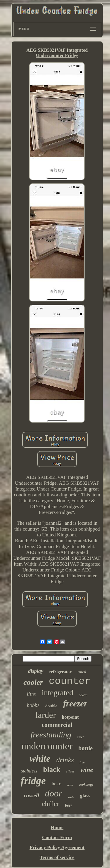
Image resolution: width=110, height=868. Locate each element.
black (52, 769)
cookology (86, 784)
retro (70, 785)
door (54, 793)
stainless (29, 771)
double (51, 706)
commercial (57, 725)
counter (70, 681)
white (40, 758)
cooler (33, 682)
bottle (86, 748)
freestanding (51, 735)
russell (31, 795)
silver (70, 771)
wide (71, 797)
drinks (65, 760)
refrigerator (60, 672)
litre (31, 694)
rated (82, 672)
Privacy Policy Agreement (57, 847)
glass (85, 796)
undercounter (47, 746)
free (82, 762)
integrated (57, 693)
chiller (51, 804)
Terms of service (57, 857)
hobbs (33, 705)
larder (46, 715)
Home (57, 828)
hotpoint (70, 717)
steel (80, 737)
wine (87, 770)
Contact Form (57, 837)
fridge (33, 781)
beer (68, 805)
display (36, 671)
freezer (75, 704)
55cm (83, 695)
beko (56, 784)
